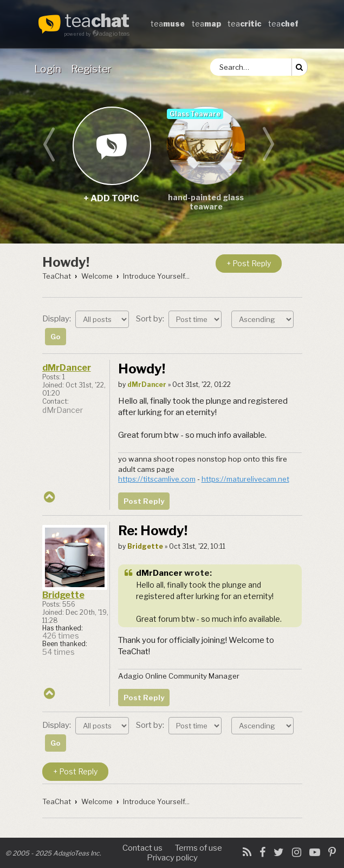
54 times (59, 652)
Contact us (142, 848)
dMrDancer (67, 368)
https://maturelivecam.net (245, 479)
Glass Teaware (195, 114)
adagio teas (114, 34)
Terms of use (199, 848)
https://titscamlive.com (157, 479)
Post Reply (144, 501)
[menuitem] (50, 69)
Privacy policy (172, 858)
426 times (61, 636)
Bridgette (63, 595)
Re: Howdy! (153, 531)
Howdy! (66, 262)
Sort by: (179, 319)
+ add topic (111, 145)
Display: (86, 319)
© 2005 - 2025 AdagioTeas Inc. (53, 853)
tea (97, 22)
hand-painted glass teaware (206, 202)
